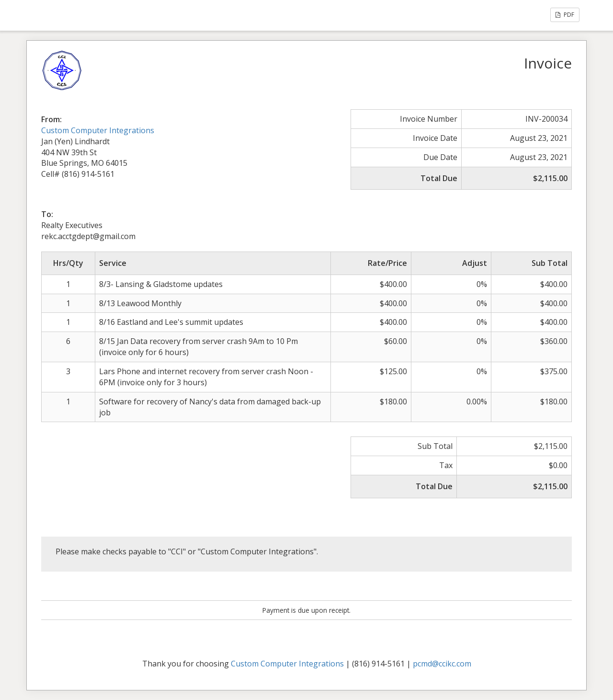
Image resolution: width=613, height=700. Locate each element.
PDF (565, 15)
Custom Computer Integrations (98, 130)
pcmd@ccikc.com (442, 664)
